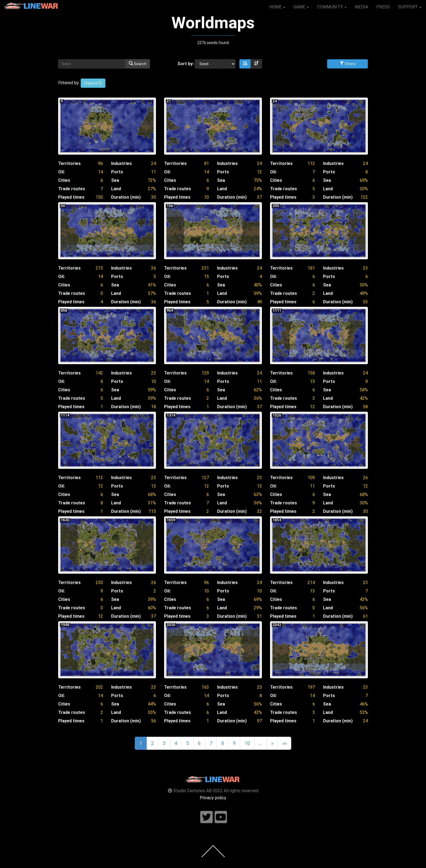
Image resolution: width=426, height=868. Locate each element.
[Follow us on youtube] (221, 817)
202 (99, 687)
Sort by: (186, 64)
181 (311, 268)
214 (311, 583)
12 (259, 172)
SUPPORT (410, 7)
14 (101, 172)
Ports (117, 172)
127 (205, 478)
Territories (69, 163)
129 (205, 373)
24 (154, 163)
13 (154, 486)
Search (138, 64)
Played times (71, 197)
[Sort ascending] (245, 64)
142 (99, 373)
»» (284, 743)
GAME (301, 7)
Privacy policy (213, 798)
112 (311, 163)
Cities (64, 180)
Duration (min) (126, 197)
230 (99, 583)
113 (99, 478)
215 (99, 268)
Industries (121, 163)
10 (154, 381)
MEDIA (361, 7)
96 (101, 163)
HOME (277, 7)
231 (205, 268)
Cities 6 (93, 83)
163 (205, 687)
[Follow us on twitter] (206, 817)
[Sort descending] (256, 64)
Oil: (61, 172)
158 (311, 373)
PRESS (383, 7)
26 (154, 268)
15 (206, 277)
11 (154, 172)
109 (311, 478)
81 (206, 163)
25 (154, 373)
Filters (348, 64)
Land (116, 189)
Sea (115, 180)
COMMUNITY (332, 7)
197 (311, 687)
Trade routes (72, 189)
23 (365, 268)
